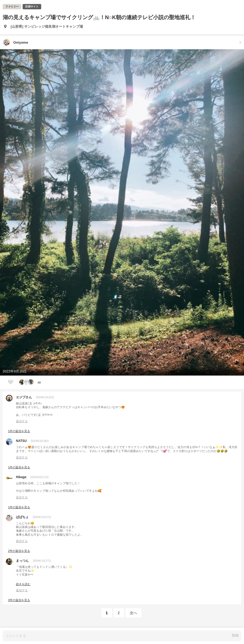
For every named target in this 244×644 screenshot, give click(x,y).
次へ (133, 613)
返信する (22, 421)
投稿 (235, 635)
